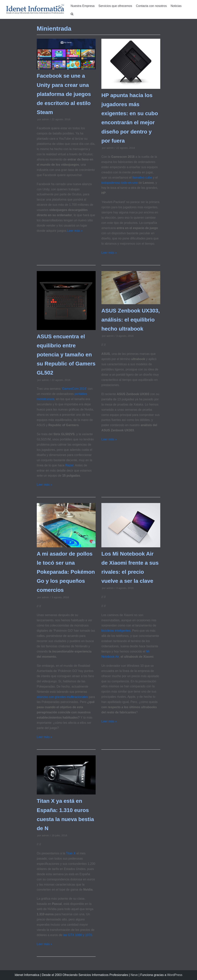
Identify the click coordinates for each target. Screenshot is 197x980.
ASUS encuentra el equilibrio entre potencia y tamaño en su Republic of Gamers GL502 (66, 355)
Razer (69, 465)
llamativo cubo (142, 178)
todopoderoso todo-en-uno (120, 183)
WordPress (175, 975)
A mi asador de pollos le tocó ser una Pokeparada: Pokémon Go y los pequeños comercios (66, 572)
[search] (72, 14)
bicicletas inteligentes (116, 631)
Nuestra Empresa (83, 6)
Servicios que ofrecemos (115, 6)
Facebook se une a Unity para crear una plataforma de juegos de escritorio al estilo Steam (64, 94)
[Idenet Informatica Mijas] (35, 9)
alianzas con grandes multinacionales (62, 697)
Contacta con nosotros (151, 6)
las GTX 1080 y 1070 (78, 935)
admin (45, 119)
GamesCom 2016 (74, 389)
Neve (134, 975)
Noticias (176, 6)
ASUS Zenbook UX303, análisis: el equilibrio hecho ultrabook (131, 320)
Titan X (71, 853)
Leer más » (75, 231)
